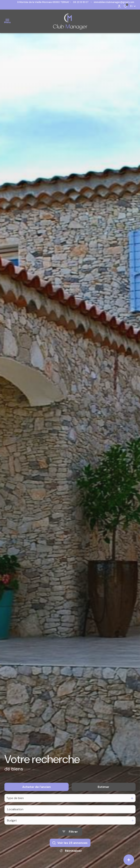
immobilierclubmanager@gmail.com (114, 2)
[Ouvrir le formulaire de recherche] (70, 839)
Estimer (103, 794)
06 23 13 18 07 (81, 2)
